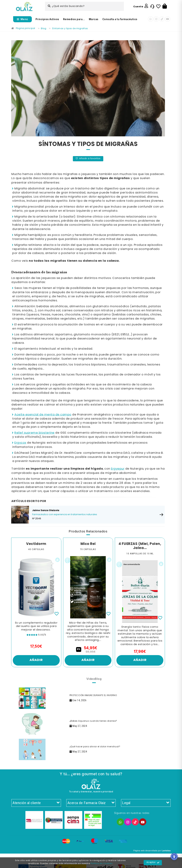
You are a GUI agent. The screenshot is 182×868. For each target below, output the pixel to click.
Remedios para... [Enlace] (74, 19)
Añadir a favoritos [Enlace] (88, 159)
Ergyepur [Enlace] (118, 469)
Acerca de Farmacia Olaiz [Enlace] (91, 803)
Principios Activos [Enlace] (47, 19)
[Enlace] (24, 6)
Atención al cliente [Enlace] (36, 803)
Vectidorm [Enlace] (36, 544)
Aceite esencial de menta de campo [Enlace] (43, 415)
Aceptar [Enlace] (153, 863)
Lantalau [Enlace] (166, 851)
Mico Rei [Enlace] (88, 544)
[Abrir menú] (22, 19)
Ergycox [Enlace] (20, 443)
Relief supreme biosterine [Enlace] (34, 433)
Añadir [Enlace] (36, 660)
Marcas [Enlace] (94, 19)
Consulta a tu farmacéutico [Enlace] (120, 19)
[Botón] (165, 6)
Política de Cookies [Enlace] (102, 864)
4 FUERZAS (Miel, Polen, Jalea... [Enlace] (140, 546)
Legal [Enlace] (146, 803)
